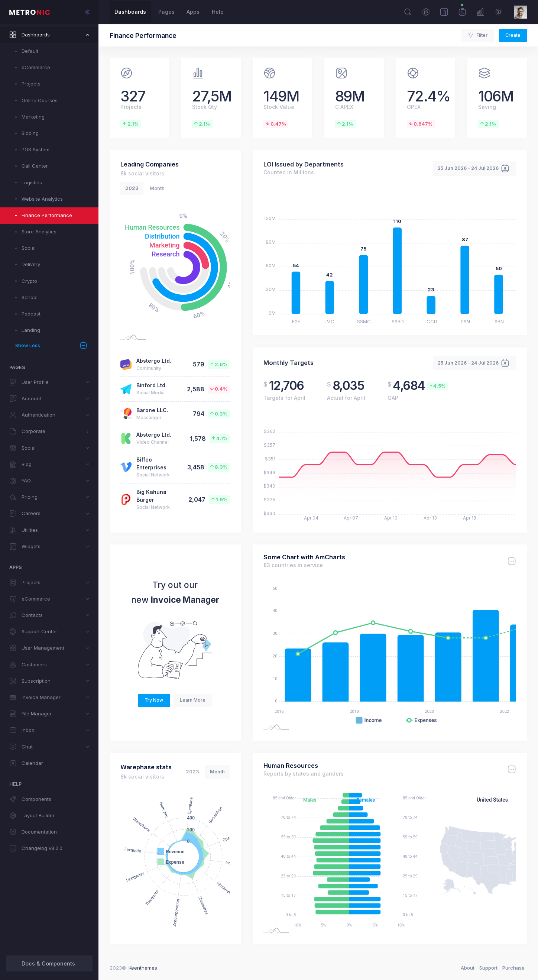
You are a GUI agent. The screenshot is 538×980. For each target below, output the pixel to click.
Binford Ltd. (152, 385)
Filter (478, 35)
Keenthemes (143, 968)
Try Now (154, 700)
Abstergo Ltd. (154, 361)
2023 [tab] (132, 188)
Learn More (193, 700)
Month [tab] (157, 188)
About (468, 968)
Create (513, 35)
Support (488, 968)
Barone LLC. (152, 410)
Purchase (513, 968)
